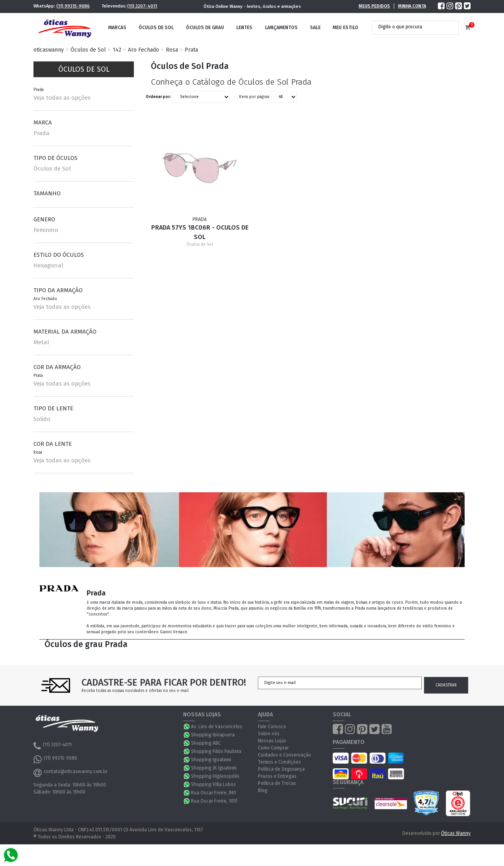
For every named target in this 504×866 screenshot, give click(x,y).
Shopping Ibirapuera (213, 735)
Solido (42, 419)
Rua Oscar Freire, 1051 (214, 801)
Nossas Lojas (272, 741)
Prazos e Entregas (277, 776)
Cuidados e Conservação (284, 755)
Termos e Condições (279, 762)
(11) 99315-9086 (73, 6)
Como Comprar (273, 748)
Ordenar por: (158, 97)
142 (117, 50)
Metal (41, 342)
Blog (263, 790)
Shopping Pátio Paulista (216, 751)
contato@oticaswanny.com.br (70, 773)
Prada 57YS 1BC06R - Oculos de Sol (200, 232)
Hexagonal (48, 265)
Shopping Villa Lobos (213, 784)
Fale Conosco (272, 727)
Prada (42, 133)
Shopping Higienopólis (215, 776)
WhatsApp (187, 727)
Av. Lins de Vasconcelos (217, 727)
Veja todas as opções (62, 98)
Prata (191, 50)
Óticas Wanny (456, 833)
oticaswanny (49, 50)
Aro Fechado (144, 50)
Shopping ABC (206, 743)
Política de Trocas (277, 783)
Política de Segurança (281, 769)
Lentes (244, 28)
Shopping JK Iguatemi (214, 768)
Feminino (46, 230)
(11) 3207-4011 (142, 6)
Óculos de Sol (156, 28)
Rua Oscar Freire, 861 (213, 793)
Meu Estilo (346, 28)
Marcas (117, 28)
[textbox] (409, 27)
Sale (315, 28)
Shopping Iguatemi (211, 760)
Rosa (172, 50)
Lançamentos (281, 28)
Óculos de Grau (205, 28)
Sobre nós (269, 734)
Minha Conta (412, 6)
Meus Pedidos (374, 6)
